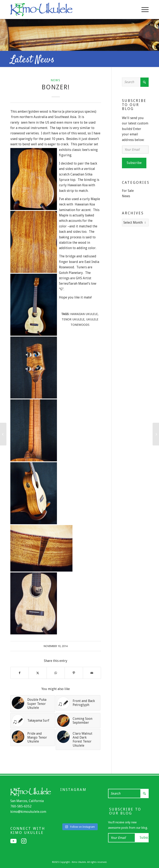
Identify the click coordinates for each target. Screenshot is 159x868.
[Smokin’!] (3, 434)
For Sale (128, 191)
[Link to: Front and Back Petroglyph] (78, 703)
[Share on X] (38, 673)
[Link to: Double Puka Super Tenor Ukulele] (33, 704)
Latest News (32, 60)
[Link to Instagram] (24, 841)
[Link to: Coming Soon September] (78, 721)
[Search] (135, 82)
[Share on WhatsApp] (56, 673)
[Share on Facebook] (20, 673)
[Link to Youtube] (13, 841)
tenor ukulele (73, 319)
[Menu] (143, 10)
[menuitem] (143, 10)
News (56, 80)
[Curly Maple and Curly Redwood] (156, 434)
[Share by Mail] (92, 673)
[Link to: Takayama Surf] (33, 721)
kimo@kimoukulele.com (28, 812)
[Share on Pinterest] (74, 673)
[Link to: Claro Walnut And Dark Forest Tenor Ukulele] (78, 740)
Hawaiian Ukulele (84, 314)
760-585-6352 (21, 806)
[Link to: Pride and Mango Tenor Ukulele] (33, 738)
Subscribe (134, 163)
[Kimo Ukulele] (41, 11)
